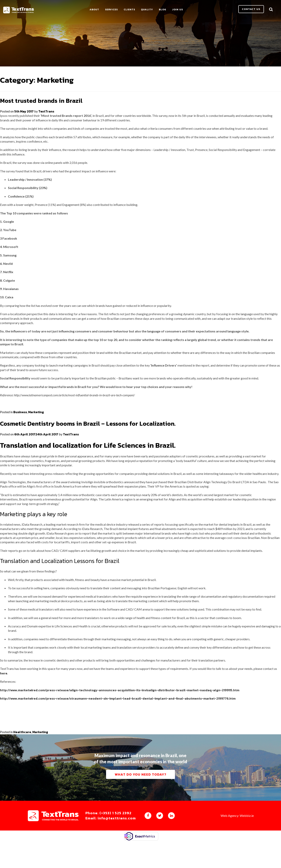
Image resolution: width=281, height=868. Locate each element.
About (102, 10)
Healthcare (22, 745)
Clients (137, 10)
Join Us (185, 10)
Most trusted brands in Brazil (47, 113)
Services (119, 10)
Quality (155, 10)
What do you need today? (141, 794)
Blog (170, 10)
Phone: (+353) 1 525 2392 (115, 839)
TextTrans (46, 124)
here (4, 686)
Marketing (36, 425)
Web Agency (229, 841)
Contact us (251, 10)
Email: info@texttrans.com (117, 844)
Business (20, 425)
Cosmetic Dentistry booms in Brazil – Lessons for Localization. (100, 436)
